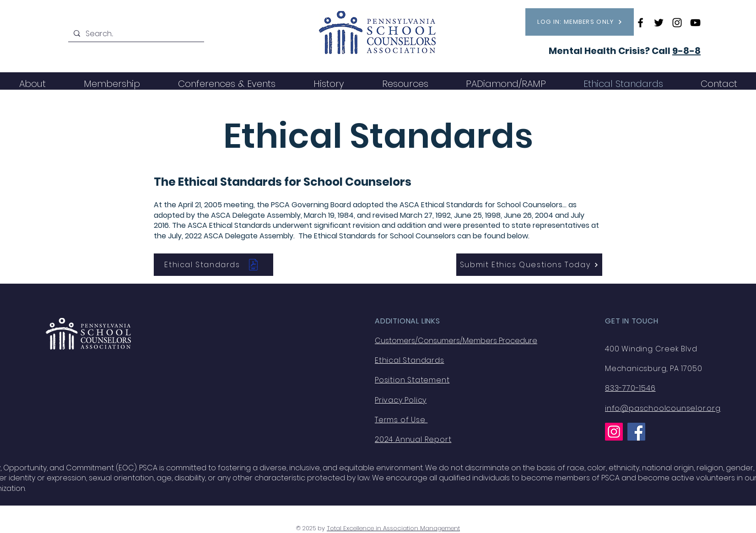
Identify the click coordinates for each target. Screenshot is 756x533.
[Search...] (135, 34)
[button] (112, 83)
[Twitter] (659, 23)
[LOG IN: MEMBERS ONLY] (580, 22)
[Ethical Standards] (213, 265)
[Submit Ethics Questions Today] (529, 265)
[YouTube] (695, 23)
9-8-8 (686, 51)
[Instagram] (677, 23)
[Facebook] (640, 23)
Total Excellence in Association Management (393, 528)
